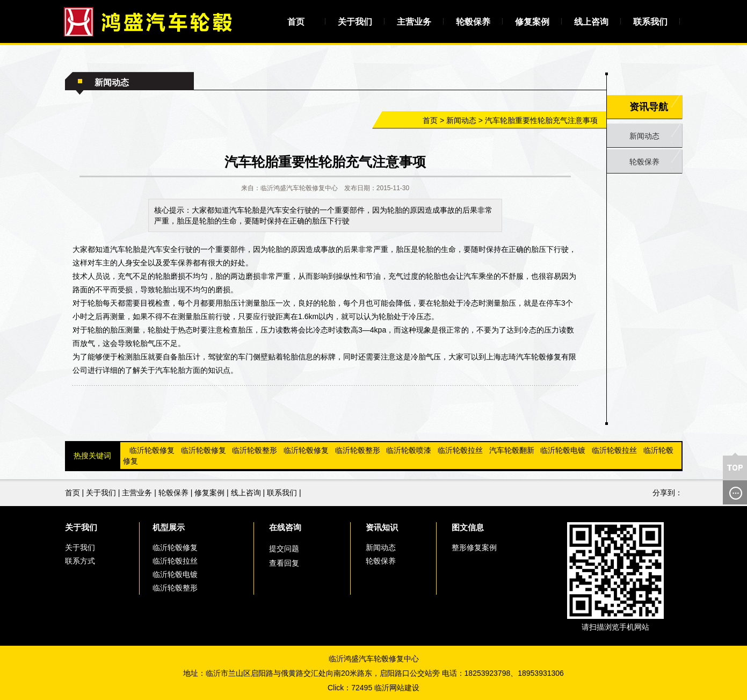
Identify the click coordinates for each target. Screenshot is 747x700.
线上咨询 (591, 22)
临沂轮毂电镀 (563, 450)
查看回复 (284, 563)
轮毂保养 (473, 22)
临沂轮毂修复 (152, 450)
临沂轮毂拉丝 (460, 450)
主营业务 (414, 22)
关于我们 (355, 22)
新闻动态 (461, 120)
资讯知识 (382, 527)
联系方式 (80, 561)
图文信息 (468, 527)
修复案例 (532, 22)
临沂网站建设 (397, 688)
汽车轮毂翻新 (512, 450)
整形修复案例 (474, 547)
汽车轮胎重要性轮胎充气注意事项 (541, 120)
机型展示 (169, 527)
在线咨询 (285, 527)
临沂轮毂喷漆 (409, 450)
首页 (296, 22)
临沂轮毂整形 (255, 450)
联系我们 (650, 22)
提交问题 (284, 549)
